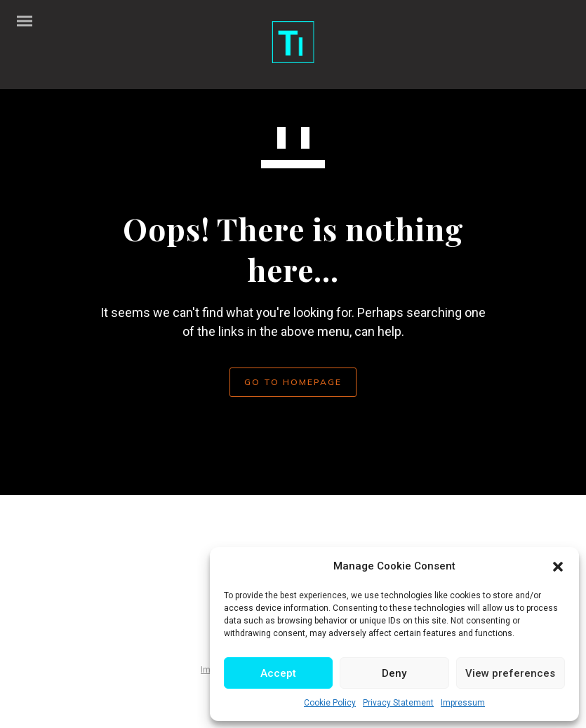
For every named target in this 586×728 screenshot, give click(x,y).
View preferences (510, 673)
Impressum (463, 703)
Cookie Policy (330, 703)
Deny (394, 673)
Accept (278, 673)
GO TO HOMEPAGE (293, 382)
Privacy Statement (398, 703)
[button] (558, 567)
